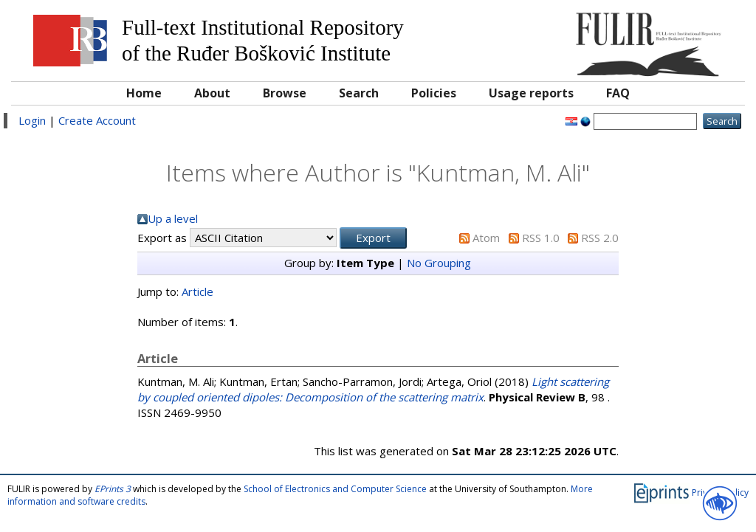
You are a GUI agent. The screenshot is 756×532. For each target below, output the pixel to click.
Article (197, 291)
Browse (285, 93)
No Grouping (439, 263)
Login (32, 120)
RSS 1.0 (541, 238)
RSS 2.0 (600, 238)
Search (359, 93)
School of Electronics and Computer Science (335, 489)
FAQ (618, 93)
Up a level (173, 218)
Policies (434, 93)
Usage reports (531, 93)
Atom (486, 238)
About (212, 93)
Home (144, 93)
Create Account (97, 120)
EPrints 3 (113, 489)
